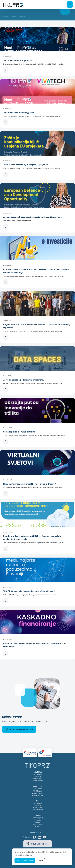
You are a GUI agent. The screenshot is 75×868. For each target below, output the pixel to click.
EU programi (38, 820)
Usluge (37, 822)
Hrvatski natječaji (37, 818)
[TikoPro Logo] (13, 4)
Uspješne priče (37, 824)
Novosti (37, 826)
